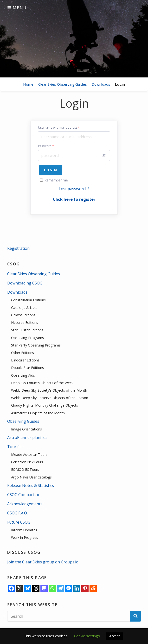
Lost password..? (74, 189)
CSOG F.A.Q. (17, 513)
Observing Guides (23, 421)
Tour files (16, 447)
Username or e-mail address (59, 128)
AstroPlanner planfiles (27, 437)
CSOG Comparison (24, 495)
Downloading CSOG (25, 283)
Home (28, 84)
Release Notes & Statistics (31, 485)
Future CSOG (19, 522)
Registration (18, 248)
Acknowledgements (25, 504)
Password (46, 146)
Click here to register (74, 199)
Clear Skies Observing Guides (63, 84)
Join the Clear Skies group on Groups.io (43, 562)
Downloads (101, 84)
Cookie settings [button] (87, 636)
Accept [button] (115, 636)
